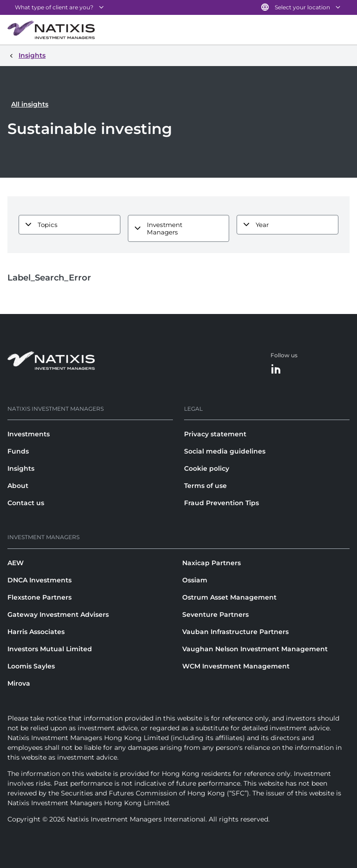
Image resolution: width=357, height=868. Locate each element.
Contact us (26, 503)
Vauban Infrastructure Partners (235, 632)
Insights (21, 468)
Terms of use (205, 486)
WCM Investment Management (236, 666)
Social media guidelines (225, 451)
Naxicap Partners (212, 563)
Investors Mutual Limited (50, 649)
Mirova (19, 683)
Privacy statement (215, 434)
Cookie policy (207, 468)
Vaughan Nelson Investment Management (255, 649)
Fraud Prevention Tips (221, 503)
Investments (29, 434)
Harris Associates (36, 632)
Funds (18, 451)
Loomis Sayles (31, 666)
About (18, 486)
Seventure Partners (215, 614)
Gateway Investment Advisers (58, 614)
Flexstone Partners (40, 597)
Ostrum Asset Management (229, 597)
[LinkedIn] (276, 370)
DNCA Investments (40, 580)
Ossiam (195, 580)
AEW (16, 563)
